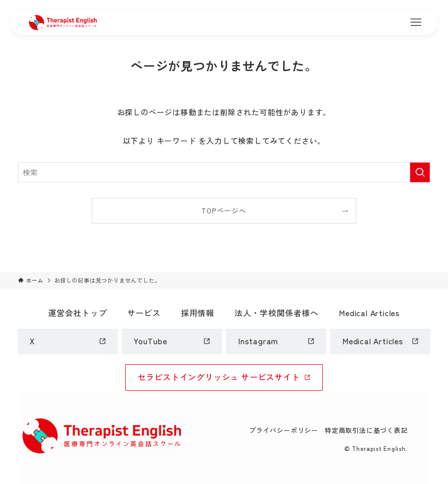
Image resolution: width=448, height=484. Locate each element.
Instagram (258, 341)
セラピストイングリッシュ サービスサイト (219, 377)
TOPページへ (224, 210)
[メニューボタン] (416, 23)
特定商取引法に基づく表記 (366, 430)
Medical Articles (369, 313)
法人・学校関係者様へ (277, 313)
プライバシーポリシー (284, 430)
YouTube (151, 341)
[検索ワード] (224, 172)
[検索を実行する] (420, 172)
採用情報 (198, 313)
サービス (144, 313)
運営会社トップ (78, 313)
